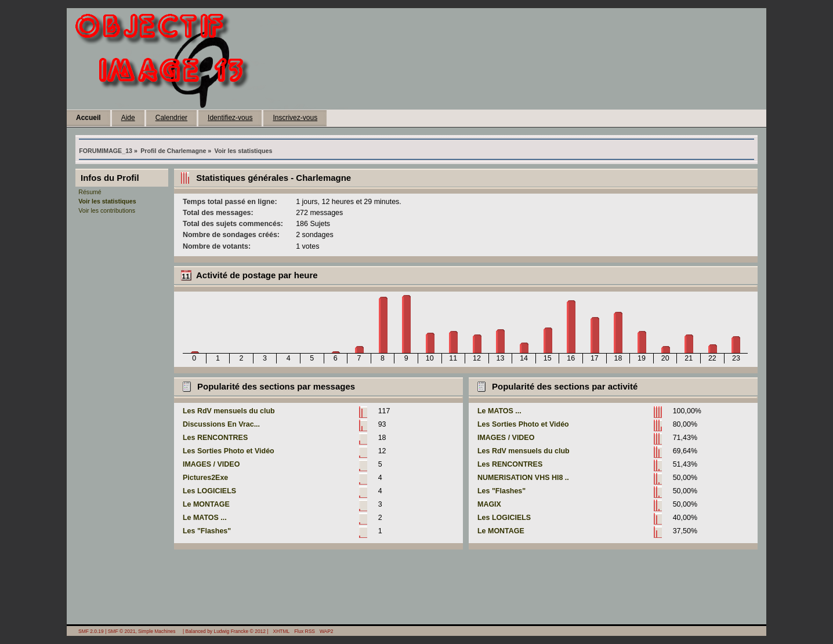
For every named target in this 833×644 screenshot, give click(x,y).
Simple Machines (157, 631)
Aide (128, 118)
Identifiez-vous (230, 118)
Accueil (88, 118)
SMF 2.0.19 (91, 631)
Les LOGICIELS (209, 491)
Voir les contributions (107, 210)
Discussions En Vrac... (221, 424)
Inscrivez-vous (295, 118)
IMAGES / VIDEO (211, 464)
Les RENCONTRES (215, 438)
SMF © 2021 (122, 631)
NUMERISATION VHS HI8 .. (523, 478)
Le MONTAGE (206, 504)
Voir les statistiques (107, 201)
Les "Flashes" (207, 531)
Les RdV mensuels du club (229, 411)
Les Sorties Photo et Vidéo (229, 451)
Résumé (90, 192)
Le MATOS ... (205, 518)
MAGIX (489, 504)
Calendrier (171, 118)
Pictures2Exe (205, 478)
